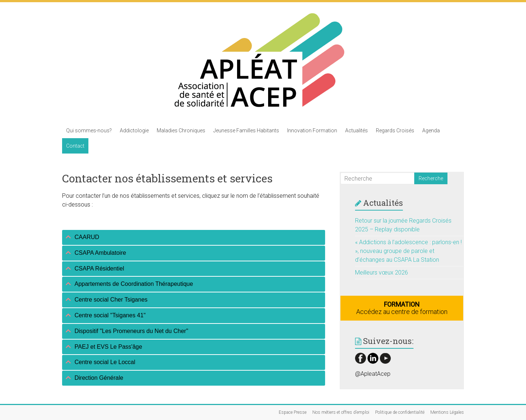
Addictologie (134, 130)
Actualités (357, 130)
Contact (75, 146)
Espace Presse (293, 412)
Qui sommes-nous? (89, 130)
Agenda (431, 130)
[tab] (194, 237)
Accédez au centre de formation (402, 308)
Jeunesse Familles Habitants (246, 130)
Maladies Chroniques (181, 130)
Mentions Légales (447, 412)
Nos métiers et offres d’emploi (341, 412)
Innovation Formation (312, 130)
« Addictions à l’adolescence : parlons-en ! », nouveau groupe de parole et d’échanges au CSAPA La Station (408, 251)
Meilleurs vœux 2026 (382, 273)
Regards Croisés (395, 130)
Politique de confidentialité (400, 412)
